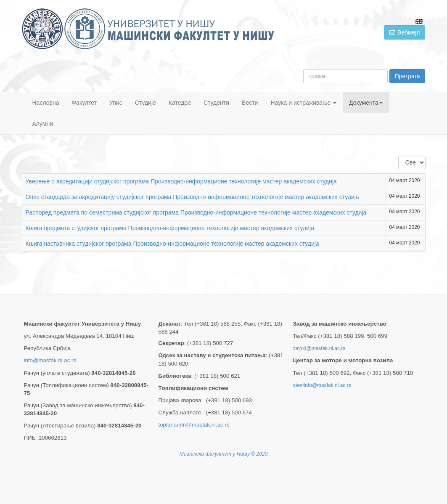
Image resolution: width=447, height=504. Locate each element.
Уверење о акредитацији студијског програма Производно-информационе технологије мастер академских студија (181, 181)
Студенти (216, 103)
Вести (250, 103)
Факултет (84, 103)
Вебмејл (405, 32)
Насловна (46, 103)
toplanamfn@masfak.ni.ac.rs (194, 425)
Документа (366, 103)
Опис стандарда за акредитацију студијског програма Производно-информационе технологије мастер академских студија (192, 197)
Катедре (180, 103)
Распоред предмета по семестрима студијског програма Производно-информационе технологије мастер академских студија (196, 212)
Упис (116, 103)
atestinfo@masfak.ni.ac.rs (322, 385)
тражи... (303, 69)
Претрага (407, 76)
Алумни (43, 124)
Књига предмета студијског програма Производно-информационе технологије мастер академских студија (170, 228)
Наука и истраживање (303, 103)
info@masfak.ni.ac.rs (50, 360)
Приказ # (398, 156)
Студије (145, 103)
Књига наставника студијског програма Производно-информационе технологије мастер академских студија (172, 244)
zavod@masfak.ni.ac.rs (319, 348)
